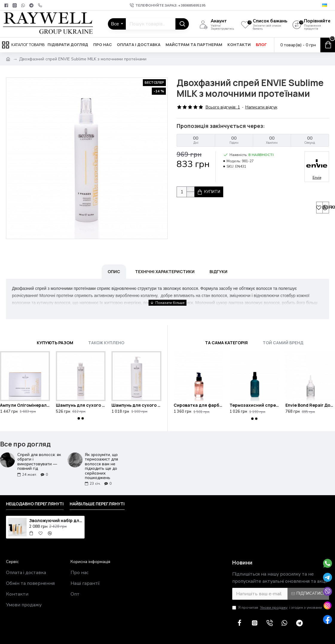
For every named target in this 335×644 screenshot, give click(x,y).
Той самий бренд (283, 328)
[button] (79, 403)
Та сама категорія (226, 328)
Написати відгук (261, 107)
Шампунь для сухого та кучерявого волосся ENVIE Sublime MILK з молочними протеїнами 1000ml (136, 390)
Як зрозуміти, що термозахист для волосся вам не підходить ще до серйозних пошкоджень (101, 451)
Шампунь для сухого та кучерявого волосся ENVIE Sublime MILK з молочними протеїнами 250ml (81, 390)
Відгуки (218, 264)
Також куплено (106, 328)
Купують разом (55, 328)
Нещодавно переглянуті (35, 489)
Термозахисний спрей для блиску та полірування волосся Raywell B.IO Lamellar (254, 390)
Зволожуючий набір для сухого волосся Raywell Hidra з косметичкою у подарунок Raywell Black (56, 506)
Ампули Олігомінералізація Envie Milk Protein (25, 390)
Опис (114, 264)
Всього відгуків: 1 (223, 107)
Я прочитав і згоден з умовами (277, 593)
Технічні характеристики (165, 264)
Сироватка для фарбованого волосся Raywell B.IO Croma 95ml (199, 390)
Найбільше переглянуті (97, 489)
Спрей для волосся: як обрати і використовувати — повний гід (39, 447)
